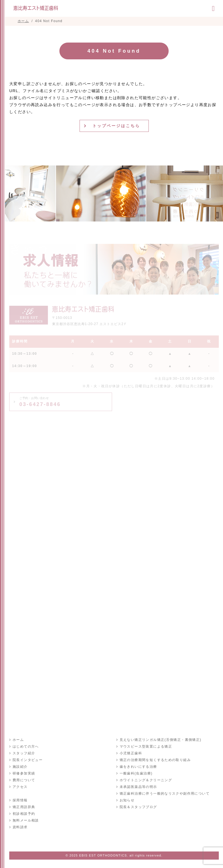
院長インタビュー (28, 760)
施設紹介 (20, 767)
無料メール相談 (26, 820)
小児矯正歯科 (131, 753)
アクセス (20, 787)
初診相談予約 (24, 814)
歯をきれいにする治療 (138, 767)
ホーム (18, 740)
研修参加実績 (24, 773)
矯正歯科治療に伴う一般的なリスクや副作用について (165, 794)
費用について (24, 780)
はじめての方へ (26, 746)
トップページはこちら (116, 126)
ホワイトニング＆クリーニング (146, 780)
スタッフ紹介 (24, 753)
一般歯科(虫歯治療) (136, 773)
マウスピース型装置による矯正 (146, 746)
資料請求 (20, 827)
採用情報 (20, 800)
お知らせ (127, 800)
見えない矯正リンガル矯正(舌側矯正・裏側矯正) (161, 740)
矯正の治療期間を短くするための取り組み (155, 760)
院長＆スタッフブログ (138, 807)
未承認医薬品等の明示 (138, 787)
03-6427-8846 (40, 402)
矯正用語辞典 (24, 807)
